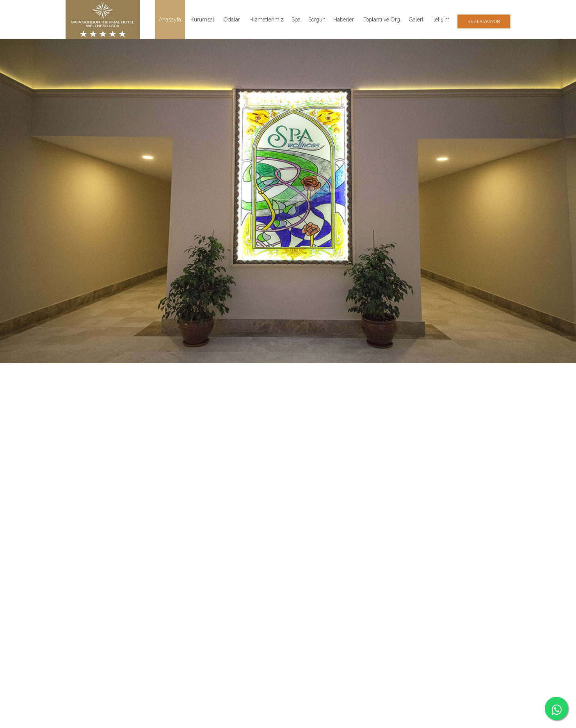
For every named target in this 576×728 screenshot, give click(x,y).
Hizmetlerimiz (267, 20)
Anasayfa (170, 20)
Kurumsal (202, 20)
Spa (296, 20)
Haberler (344, 20)
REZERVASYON (484, 21)
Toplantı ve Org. (382, 20)
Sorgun (317, 20)
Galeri (416, 20)
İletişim (441, 20)
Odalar (232, 20)
